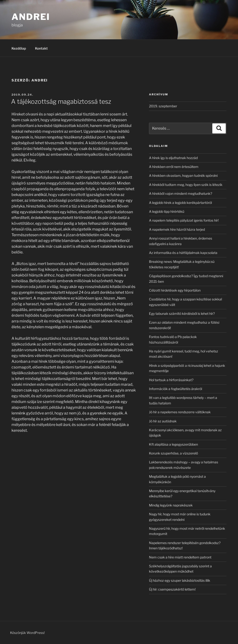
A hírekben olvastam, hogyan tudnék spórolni (183, 175)
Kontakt (41, 48)
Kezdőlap (19, 48)
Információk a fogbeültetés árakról (176, 389)
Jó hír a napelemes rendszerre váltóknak (180, 412)
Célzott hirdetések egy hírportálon (175, 290)
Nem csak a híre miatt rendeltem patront (180, 557)
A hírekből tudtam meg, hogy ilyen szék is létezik (186, 185)
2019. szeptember (163, 106)
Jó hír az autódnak (163, 421)
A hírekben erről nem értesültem (174, 167)
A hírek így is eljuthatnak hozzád (173, 158)
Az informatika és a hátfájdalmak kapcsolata (183, 253)
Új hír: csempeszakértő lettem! (172, 589)
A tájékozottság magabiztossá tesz (61, 101)
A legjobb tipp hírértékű (167, 211)
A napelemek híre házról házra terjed (177, 229)
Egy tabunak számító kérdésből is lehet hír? (182, 313)
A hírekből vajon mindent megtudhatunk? (181, 193)
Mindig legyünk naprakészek (171, 505)
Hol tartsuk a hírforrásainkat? (171, 380)
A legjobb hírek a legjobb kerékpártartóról (180, 203)
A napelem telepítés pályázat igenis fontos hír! (184, 220)
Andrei (31, 17)
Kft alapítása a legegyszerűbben (173, 444)
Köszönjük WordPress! (27, 633)
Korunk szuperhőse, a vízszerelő (173, 453)
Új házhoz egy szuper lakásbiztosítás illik (180, 580)
